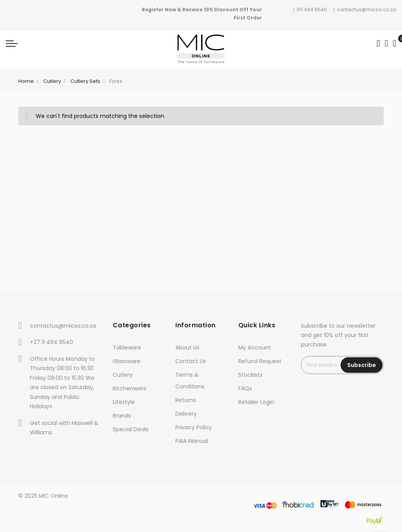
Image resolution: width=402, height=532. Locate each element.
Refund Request (260, 361)
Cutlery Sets (85, 81)
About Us (187, 348)
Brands (122, 416)
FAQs (245, 388)
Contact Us (191, 361)
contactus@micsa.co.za (364, 10)
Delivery (186, 414)
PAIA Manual (192, 441)
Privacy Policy (194, 427)
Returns (186, 400)
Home (26, 81)
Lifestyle (124, 402)
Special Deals (131, 429)
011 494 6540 (310, 10)
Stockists (250, 375)
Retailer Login (256, 402)
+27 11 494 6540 (52, 342)
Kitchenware (130, 388)
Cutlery (52, 81)
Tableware (127, 348)
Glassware (127, 361)
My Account (255, 348)
